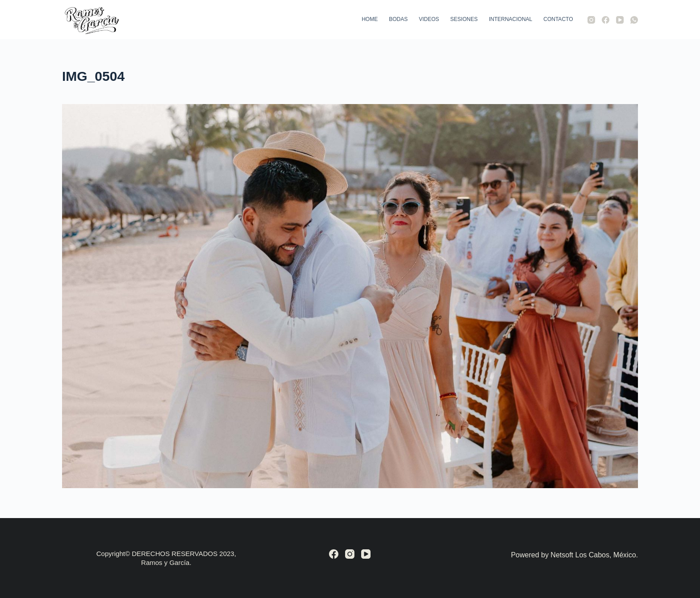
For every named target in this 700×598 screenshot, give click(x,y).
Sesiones (464, 19)
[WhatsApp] (634, 20)
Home (370, 19)
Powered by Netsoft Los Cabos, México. (574, 555)
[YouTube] (620, 20)
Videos (429, 19)
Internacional (510, 19)
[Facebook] (606, 20)
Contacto (558, 19)
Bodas (398, 19)
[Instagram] (591, 20)
